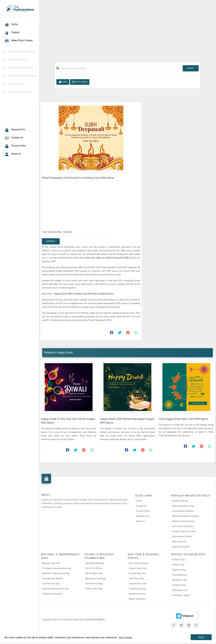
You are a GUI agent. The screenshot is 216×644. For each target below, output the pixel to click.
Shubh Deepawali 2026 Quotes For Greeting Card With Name (78, 178)
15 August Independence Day (57, 568)
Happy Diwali (80, 82)
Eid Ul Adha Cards (94, 573)
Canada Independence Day (55, 589)
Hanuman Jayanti (181, 547)
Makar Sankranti (137, 599)
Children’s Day (179, 585)
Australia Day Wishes (52, 578)
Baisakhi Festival (137, 594)
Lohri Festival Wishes (183, 526)
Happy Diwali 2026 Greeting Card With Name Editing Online (84, 294)
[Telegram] (184, 616)
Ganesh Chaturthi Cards (184, 531)
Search (191, 68)
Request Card (143, 516)
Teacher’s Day (179, 570)
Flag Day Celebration (52, 594)
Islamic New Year (94, 589)
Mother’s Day (179, 560)
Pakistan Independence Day (56, 573)
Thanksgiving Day (137, 589)
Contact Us (141, 506)
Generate (51, 241)
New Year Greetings (139, 563)
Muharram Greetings (96, 578)
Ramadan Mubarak (95, 563)
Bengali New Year (137, 573)
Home (63, 82)
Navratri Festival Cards (183, 521)
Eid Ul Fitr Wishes (94, 568)
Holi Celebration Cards (183, 506)
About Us (140, 521)
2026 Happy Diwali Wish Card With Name (183, 419)
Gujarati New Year (138, 568)
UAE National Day (51, 584)
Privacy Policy (143, 511)
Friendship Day (179, 575)
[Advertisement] (127, 30)
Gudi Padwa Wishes (182, 536)
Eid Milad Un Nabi (94, 584)
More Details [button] (126, 637)
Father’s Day (178, 565)
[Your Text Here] (75, 232)
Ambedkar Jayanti (181, 595)
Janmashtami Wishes (183, 511)
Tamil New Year (136, 578)
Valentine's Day (180, 590)
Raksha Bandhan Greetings (186, 516)
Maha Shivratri (179, 542)
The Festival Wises (95, 620)
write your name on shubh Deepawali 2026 (107, 258)
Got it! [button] (201, 637)
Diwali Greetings (180, 501)
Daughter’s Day (180, 580)
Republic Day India (51, 563)
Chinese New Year (138, 584)
